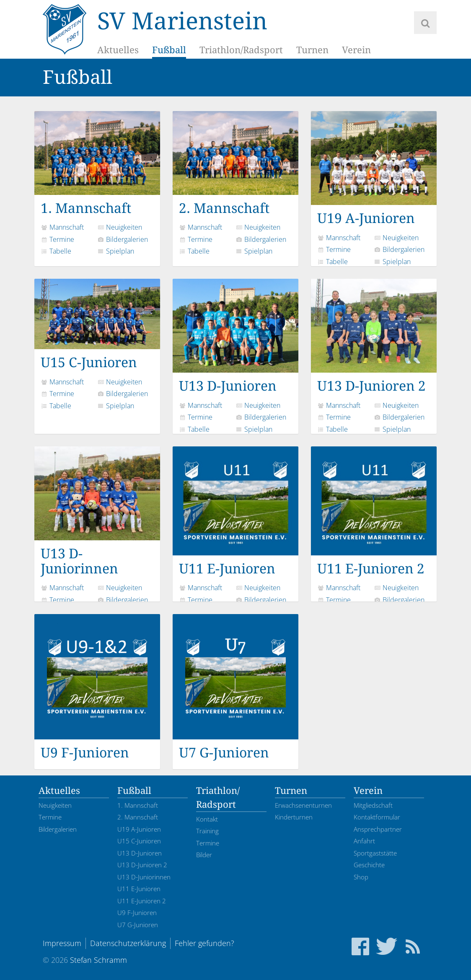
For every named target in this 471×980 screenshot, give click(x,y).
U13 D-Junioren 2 (374, 337)
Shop (361, 877)
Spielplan (116, 251)
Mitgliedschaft (373, 805)
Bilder (204, 855)
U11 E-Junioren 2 (374, 512)
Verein (356, 50)
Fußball (169, 50)
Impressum (62, 943)
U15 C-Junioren (97, 325)
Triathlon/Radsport (241, 50)
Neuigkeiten (120, 227)
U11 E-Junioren (235, 512)
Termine (57, 239)
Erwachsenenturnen (303, 805)
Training (207, 831)
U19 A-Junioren (374, 169)
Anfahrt (364, 841)
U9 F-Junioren (97, 688)
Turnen (312, 50)
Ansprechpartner (378, 829)
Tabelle (56, 251)
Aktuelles (118, 50)
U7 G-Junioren (235, 688)
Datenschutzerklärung (128, 943)
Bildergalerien (123, 239)
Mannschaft (62, 227)
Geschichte (369, 865)
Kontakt (207, 819)
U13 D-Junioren (235, 337)
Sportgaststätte (375, 853)
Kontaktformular (377, 817)
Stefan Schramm (98, 960)
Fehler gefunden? (204, 943)
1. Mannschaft (97, 164)
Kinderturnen (294, 817)
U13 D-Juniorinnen (97, 512)
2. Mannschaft (235, 164)
